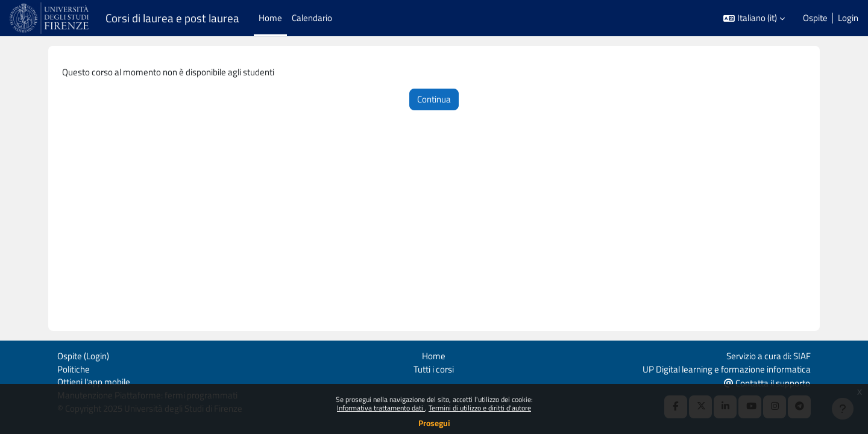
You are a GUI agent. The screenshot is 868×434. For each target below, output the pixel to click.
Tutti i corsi (434, 367)
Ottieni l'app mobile (94, 381)
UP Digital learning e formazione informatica (727, 367)
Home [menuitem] (270, 18)
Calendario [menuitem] (312, 18)
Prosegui (434, 423)
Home (434, 354)
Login (848, 18)
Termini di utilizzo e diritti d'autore (480, 408)
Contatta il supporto (767, 382)
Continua (434, 100)
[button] (754, 18)
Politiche (74, 367)
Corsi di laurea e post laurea (172, 18)
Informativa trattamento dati (381, 408)
